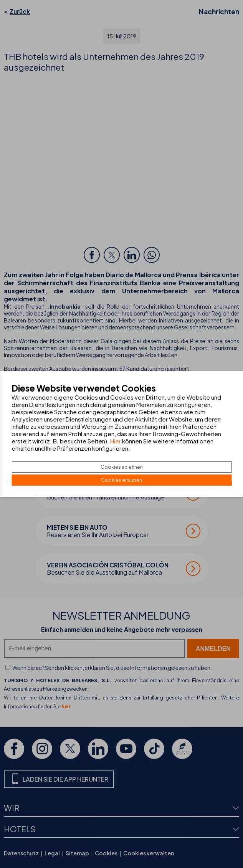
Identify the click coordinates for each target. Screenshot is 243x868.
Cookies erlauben (121, 480)
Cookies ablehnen (122, 467)
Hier (116, 441)
